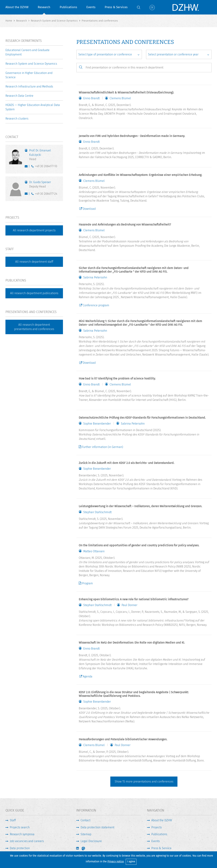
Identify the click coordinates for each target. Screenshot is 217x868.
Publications (68, 7)
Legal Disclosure (91, 841)
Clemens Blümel (120, 98)
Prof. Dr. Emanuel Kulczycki (44, 155)
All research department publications (34, 293)
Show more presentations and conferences (144, 782)
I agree (131, 862)
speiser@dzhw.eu (27, 195)
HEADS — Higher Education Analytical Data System (33, 107)
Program (87, 583)
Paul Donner (129, 605)
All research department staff (34, 262)
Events (91, 7)
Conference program (96, 305)
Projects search (20, 827)
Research (44, 7)
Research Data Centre (19, 96)
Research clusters (17, 119)
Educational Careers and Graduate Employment (27, 52)
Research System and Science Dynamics (31, 64)
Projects (156, 827)
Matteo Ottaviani (94, 551)
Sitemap (86, 834)
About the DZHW (17, 7)
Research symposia (22, 834)
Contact (85, 820)
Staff (13, 820)
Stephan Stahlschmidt (97, 512)
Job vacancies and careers (27, 841)
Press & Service (161, 848)
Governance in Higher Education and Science (29, 75)
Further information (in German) (103, 447)
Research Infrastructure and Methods (29, 86)
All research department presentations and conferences (34, 327)
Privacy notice (116, 862)
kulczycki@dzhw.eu (27, 167)
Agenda (88, 676)
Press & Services (116, 7)
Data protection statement (97, 827)
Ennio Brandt (91, 98)
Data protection (20, 848)
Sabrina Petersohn (95, 277)
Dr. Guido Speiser (44, 185)
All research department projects (34, 230)
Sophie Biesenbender (97, 424)
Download (89, 209)
